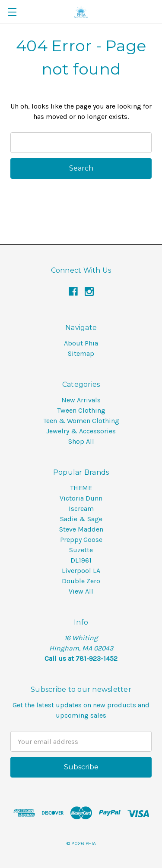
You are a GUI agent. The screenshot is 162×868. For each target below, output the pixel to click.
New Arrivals (81, 400)
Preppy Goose (81, 540)
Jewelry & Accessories (81, 431)
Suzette (81, 550)
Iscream (81, 509)
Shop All (81, 441)
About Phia (81, 343)
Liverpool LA (81, 571)
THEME (81, 488)
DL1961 (81, 560)
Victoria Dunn (81, 498)
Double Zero (81, 581)
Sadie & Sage (81, 519)
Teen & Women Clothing (81, 421)
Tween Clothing (81, 410)
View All (81, 591)
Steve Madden (81, 529)
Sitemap (81, 353)
